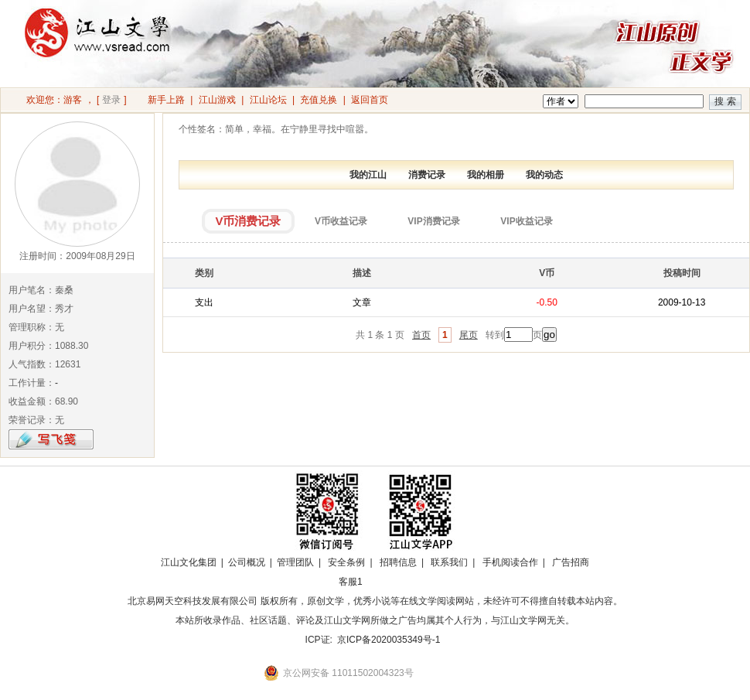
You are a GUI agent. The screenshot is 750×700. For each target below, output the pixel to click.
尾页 (469, 335)
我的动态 (544, 175)
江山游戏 (217, 100)
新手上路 (166, 100)
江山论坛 (268, 100)
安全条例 (346, 562)
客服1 (351, 582)
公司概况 (247, 562)
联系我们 (449, 562)
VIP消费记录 (433, 221)
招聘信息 (398, 562)
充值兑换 (319, 100)
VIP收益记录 (526, 221)
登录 (111, 100)
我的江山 (368, 175)
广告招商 (571, 562)
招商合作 (393, 582)
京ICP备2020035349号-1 (389, 640)
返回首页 (370, 100)
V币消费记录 (248, 221)
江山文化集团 (189, 562)
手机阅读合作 (510, 562)
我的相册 (486, 175)
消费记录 (427, 175)
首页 (421, 335)
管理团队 (295, 562)
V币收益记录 (341, 221)
